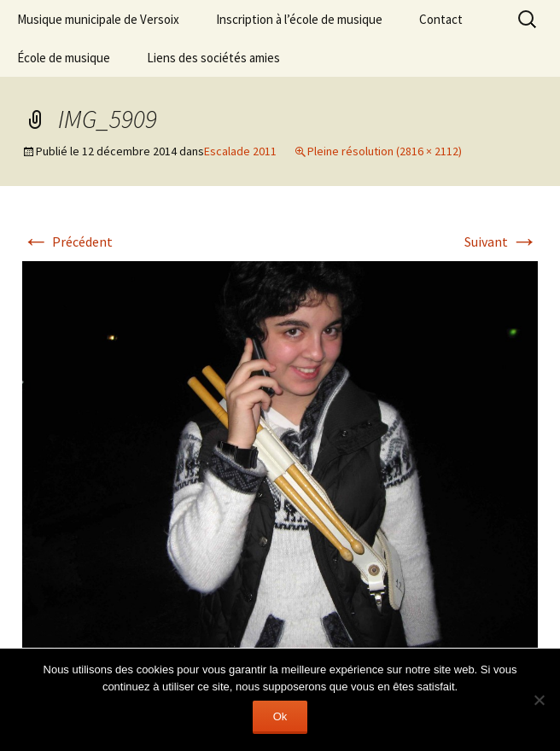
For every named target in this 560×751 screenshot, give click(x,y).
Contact (441, 19)
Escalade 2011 (240, 151)
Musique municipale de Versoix (98, 19)
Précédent (67, 242)
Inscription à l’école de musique (299, 19)
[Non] (539, 700)
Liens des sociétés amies (213, 58)
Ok (280, 716)
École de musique (64, 58)
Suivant (501, 242)
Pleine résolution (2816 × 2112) (385, 151)
